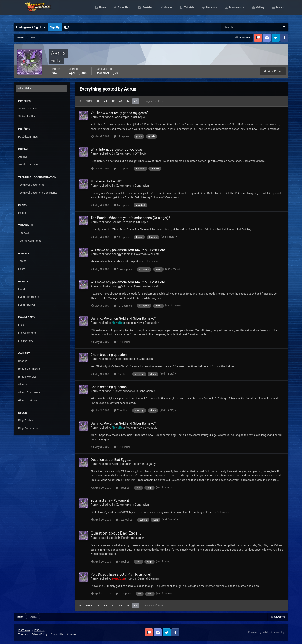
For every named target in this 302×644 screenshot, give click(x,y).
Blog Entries (25, 420)
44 (128, 101)
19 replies (121, 136)
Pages (22, 213)
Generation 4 (143, 186)
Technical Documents (31, 185)
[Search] (238, 27)
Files (21, 325)
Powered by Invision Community (266, 632)
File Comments (27, 333)
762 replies (124, 520)
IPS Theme (24, 630)
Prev (89, 101)
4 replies (123, 488)
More (279, 10)
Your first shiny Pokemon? (110, 500)
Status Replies (27, 116)
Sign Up (55, 27)
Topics (22, 261)
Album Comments (29, 392)
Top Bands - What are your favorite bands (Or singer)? (130, 218)
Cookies (72, 634)
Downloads (256, 10)
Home (122, 10)
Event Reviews (27, 305)
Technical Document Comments (38, 193)
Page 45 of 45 (154, 101)
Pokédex (167, 10)
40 (98, 101)
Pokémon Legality (144, 464)
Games (188, 10)
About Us (143, 10)
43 (121, 101)
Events (22, 289)
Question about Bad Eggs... (111, 460)
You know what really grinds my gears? (119, 113)
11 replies (121, 237)
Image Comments (29, 369)
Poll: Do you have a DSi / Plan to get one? (121, 574)
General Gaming (148, 578)
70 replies (121, 169)
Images (23, 361)
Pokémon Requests (147, 254)
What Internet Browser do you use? (117, 149)
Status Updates (27, 108)
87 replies (121, 205)
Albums (23, 384)
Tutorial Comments (30, 241)
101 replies (122, 342)
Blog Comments (28, 428)
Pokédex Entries (28, 137)
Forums (231, 10)
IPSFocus (39, 630)
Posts (22, 269)
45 (135, 101)
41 (106, 101)
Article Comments (29, 165)
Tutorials (209, 10)
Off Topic (139, 117)
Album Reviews (27, 400)
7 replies (120, 374)
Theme (23, 634)
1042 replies (123, 269)
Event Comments (29, 297)
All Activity (25, 88)
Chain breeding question (109, 355)
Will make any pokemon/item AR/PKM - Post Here (128, 250)
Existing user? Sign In (31, 27)
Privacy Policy (39, 634)
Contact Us (57, 634)
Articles (23, 157)
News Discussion (148, 323)
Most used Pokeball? (106, 181)
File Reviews (26, 341)
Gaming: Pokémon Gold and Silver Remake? (123, 318)
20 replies (123, 594)
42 (113, 101)
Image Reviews (27, 377)
